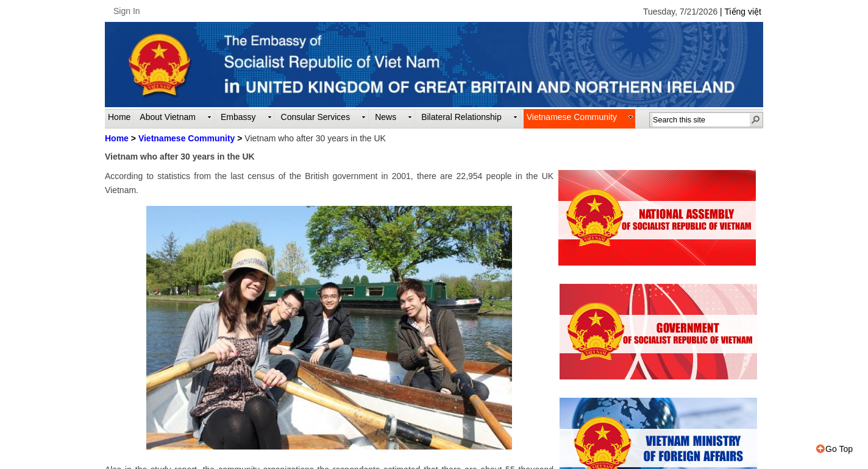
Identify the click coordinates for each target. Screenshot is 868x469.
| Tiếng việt (741, 12)
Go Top (834, 449)
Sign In (127, 11)
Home (117, 138)
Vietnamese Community (187, 138)
